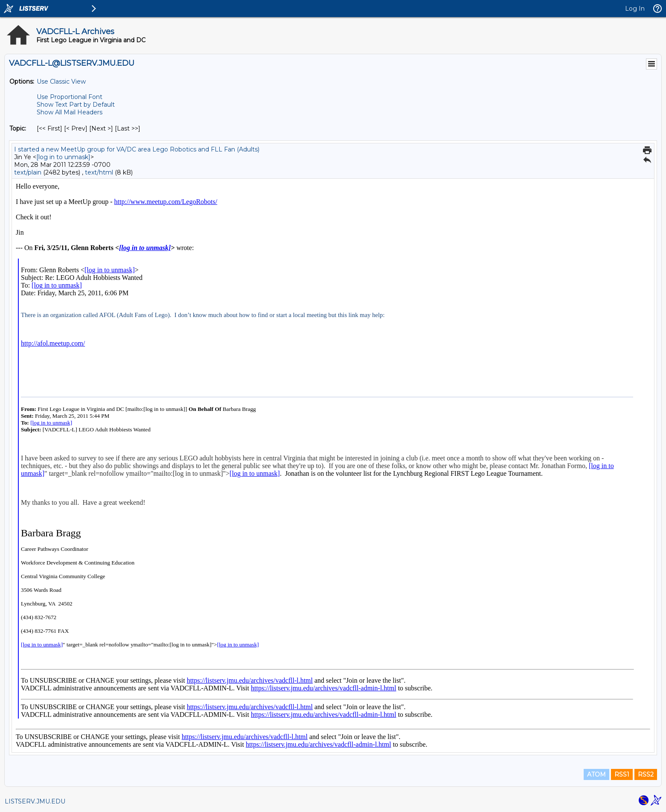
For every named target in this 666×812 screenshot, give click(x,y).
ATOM (596, 774)
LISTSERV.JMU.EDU (35, 801)
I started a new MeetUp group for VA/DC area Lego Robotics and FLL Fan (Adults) (137, 149)
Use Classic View (61, 81)
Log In (635, 9)
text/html (99, 172)
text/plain (28, 172)
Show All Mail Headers (70, 112)
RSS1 (622, 774)
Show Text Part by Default (76, 105)
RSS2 (646, 774)
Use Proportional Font (70, 97)
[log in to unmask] (63, 157)
